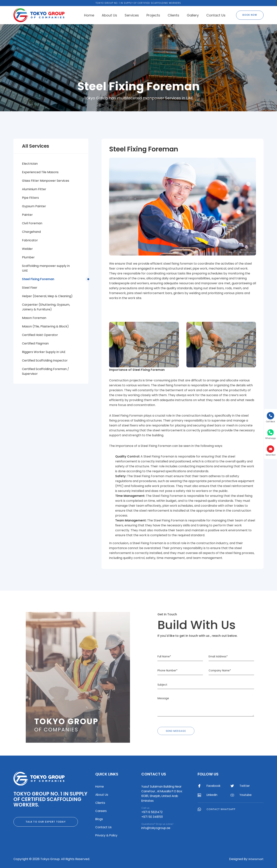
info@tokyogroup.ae (156, 828)
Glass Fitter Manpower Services (46, 181)
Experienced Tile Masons (40, 172)
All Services (36, 146)
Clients (173, 15)
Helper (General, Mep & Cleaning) (47, 296)
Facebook (210, 786)
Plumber (28, 257)
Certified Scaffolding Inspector (45, 360)
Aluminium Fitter (34, 189)
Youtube (242, 795)
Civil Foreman (32, 223)
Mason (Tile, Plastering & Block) (45, 326)
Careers (101, 811)
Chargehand (31, 232)
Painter (27, 215)
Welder (27, 249)
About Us (109, 15)
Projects (153, 15)
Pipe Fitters (30, 198)
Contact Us (216, 15)
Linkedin (208, 795)
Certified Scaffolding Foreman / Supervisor (45, 371)
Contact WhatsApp (217, 810)
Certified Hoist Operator (40, 335)
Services (132, 15)
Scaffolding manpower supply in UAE (46, 268)
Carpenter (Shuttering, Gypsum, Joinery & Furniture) (46, 307)
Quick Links (107, 774)
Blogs (99, 819)
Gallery (193, 15)
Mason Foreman (34, 318)
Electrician (30, 164)
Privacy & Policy (107, 835)
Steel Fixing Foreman (38, 279)
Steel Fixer (30, 288)
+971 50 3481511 (152, 817)
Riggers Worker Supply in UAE (44, 352)
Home (89, 15)
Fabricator (30, 240)
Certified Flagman (35, 343)
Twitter (241, 786)
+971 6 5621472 (152, 812)
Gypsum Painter (34, 206)
